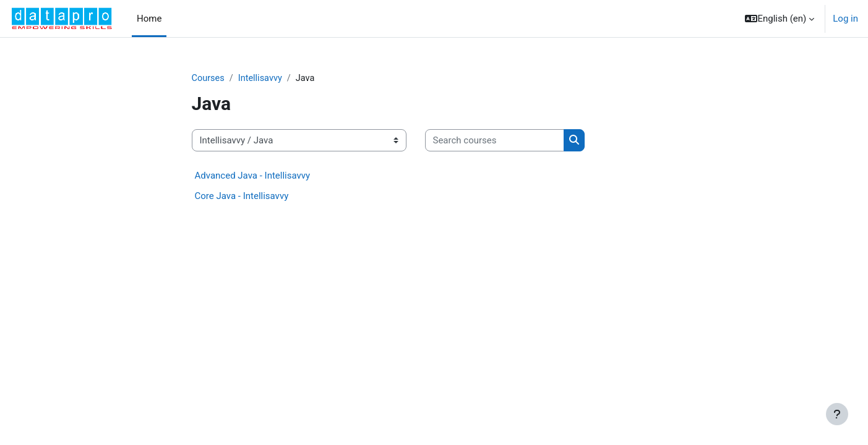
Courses (209, 78)
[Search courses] (495, 141)
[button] (780, 19)
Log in (845, 19)
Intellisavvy (262, 78)
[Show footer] (837, 414)
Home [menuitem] (149, 19)
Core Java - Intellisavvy (242, 197)
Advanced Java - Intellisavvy (253, 176)
